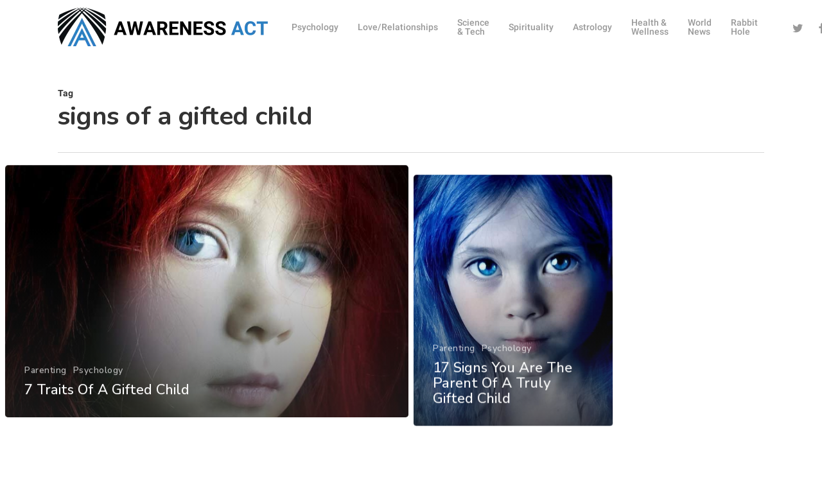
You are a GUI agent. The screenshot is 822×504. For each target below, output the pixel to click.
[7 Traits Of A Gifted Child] (206, 316)
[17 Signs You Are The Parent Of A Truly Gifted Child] (514, 352)
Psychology (97, 394)
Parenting (45, 394)
